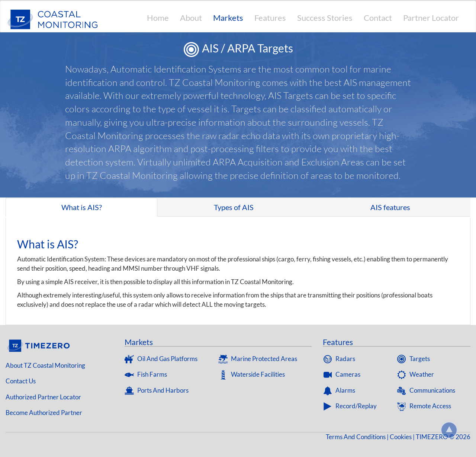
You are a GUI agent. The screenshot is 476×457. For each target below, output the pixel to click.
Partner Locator (431, 18)
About (191, 18)
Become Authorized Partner (44, 413)
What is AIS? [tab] (82, 207)
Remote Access (424, 406)
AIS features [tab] (390, 207)
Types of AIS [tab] (234, 207)
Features (270, 18)
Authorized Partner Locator (43, 397)
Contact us (21, 381)
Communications (426, 390)
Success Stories (325, 18)
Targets (413, 359)
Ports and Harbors (157, 390)
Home (158, 18)
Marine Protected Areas (258, 359)
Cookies (401, 437)
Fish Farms (146, 374)
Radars (339, 359)
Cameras (342, 374)
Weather (415, 374)
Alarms (339, 390)
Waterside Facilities (252, 374)
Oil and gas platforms (161, 359)
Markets (228, 18)
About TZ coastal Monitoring (45, 365)
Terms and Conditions (356, 437)
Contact (378, 18)
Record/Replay (350, 406)
